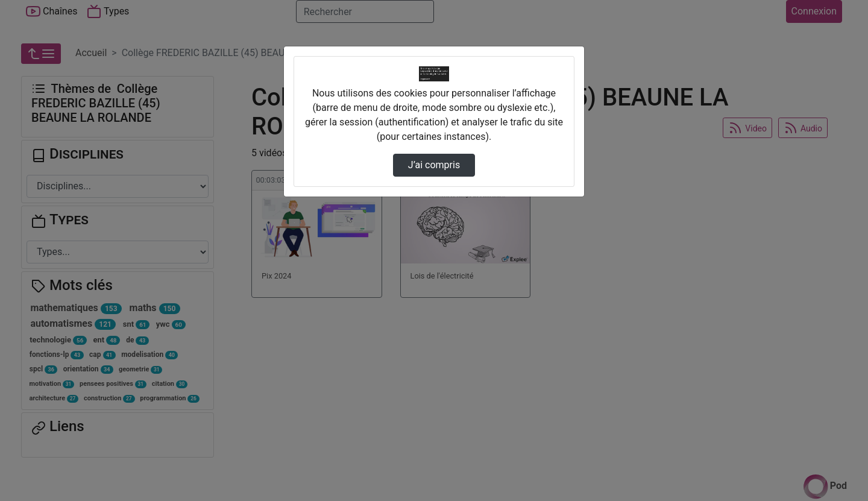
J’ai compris (434, 165)
